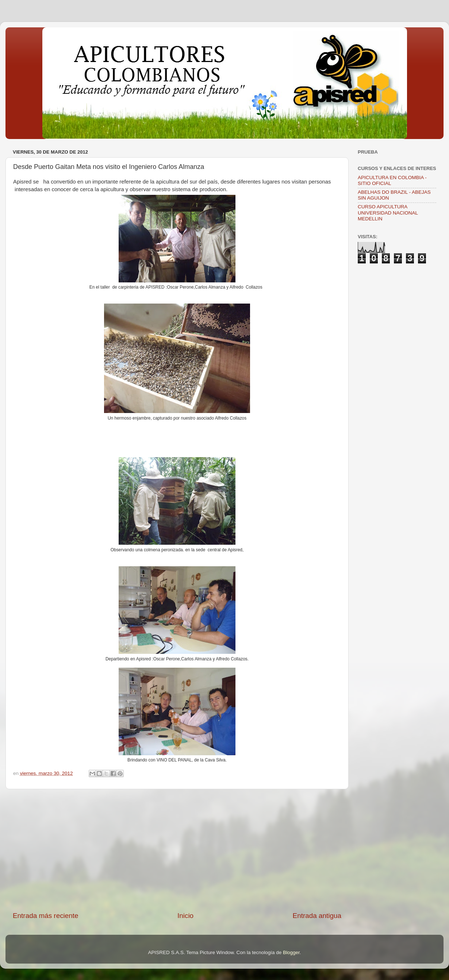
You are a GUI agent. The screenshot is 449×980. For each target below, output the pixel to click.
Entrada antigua (317, 916)
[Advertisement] (177, 850)
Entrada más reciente (46, 916)
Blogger (291, 952)
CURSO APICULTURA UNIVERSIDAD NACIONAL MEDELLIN (388, 213)
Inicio (185, 916)
